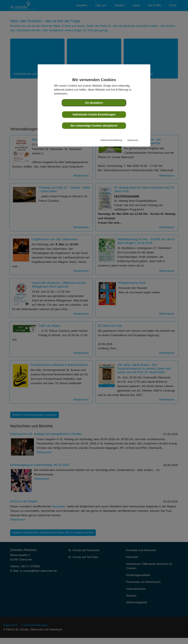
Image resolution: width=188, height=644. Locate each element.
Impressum (133, 140)
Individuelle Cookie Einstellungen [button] (94, 114)
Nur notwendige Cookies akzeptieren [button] (94, 126)
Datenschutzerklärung (111, 140)
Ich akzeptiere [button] (94, 103)
